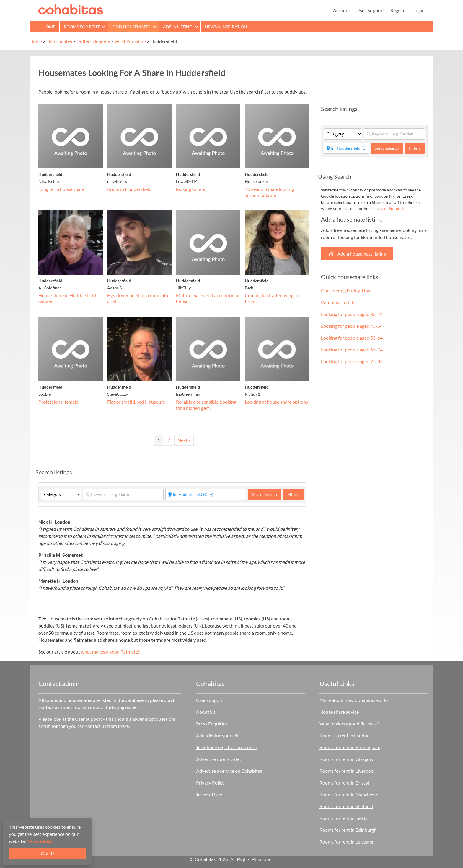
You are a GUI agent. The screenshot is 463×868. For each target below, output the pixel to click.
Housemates (59, 41)
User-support (370, 10)
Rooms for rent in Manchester (350, 794)
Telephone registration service (226, 747)
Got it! (47, 853)
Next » (184, 440)
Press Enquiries (212, 724)
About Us (206, 712)
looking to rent (191, 189)
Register (399, 10)
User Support (392, 208)
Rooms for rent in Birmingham (350, 747)
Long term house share (61, 189)
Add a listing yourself (217, 735)
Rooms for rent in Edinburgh (348, 830)
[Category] (61, 494)
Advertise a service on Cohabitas (229, 771)
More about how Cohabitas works (354, 700)
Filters (294, 494)
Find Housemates (131, 27)
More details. (40, 841)
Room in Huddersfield (129, 189)
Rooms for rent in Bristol (344, 783)
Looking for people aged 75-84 (352, 361)
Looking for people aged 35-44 (352, 314)
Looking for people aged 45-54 (352, 326)
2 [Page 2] (169, 440)
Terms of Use (209, 794)
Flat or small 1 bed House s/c (136, 402)
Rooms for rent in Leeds (343, 818)
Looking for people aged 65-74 (352, 349)
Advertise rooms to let (219, 759)
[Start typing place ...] (206, 494)
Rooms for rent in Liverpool (347, 771)
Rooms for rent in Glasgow (346, 759)
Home (49, 27)
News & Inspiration (226, 27)
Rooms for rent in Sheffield (346, 806)
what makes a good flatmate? (110, 652)
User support (210, 700)
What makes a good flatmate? (349, 724)
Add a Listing (178, 27)
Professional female (58, 402)
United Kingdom (93, 41)
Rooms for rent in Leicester (347, 842)
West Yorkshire (130, 41)
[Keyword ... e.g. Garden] (123, 494)
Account (342, 10)
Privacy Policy (210, 783)
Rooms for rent (82, 27)
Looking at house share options (276, 402)
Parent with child (338, 302)
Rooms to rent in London (345, 735)
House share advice (339, 712)
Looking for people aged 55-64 (352, 338)
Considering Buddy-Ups (345, 290)
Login (419, 10)
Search (265, 494)
